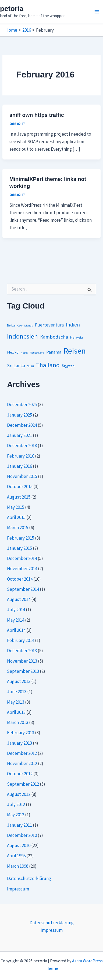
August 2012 (19, 794)
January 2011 (19, 825)
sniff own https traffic (37, 115)
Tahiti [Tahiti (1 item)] (31, 366)
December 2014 (22, 558)
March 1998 (18, 866)
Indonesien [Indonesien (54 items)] (22, 336)
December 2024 (22, 425)
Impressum (18, 889)
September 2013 (23, 671)
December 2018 (22, 446)
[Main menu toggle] (97, 12)
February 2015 (21, 538)
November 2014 (22, 569)
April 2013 (16, 712)
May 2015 (16, 507)
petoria (12, 9)
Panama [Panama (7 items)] (54, 352)
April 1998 (16, 856)
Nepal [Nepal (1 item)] (24, 353)
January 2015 (19, 548)
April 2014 (16, 630)
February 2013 (21, 733)
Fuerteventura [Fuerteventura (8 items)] (49, 325)
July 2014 (16, 610)
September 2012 (23, 784)
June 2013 (17, 692)
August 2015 (19, 497)
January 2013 (19, 743)
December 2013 (22, 651)
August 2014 (19, 599)
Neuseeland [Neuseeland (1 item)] (37, 353)
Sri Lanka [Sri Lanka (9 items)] (16, 366)
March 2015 (18, 528)
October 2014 (20, 579)
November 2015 (22, 476)
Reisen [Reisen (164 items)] (75, 351)
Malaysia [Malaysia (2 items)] (77, 337)
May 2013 (16, 702)
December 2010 (22, 835)
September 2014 (23, 589)
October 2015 (20, 487)
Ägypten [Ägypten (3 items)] (68, 366)
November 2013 (22, 661)
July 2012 (16, 804)
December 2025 (22, 404)
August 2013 (19, 681)
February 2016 (21, 456)
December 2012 (22, 753)
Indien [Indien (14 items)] (73, 325)
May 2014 (16, 620)
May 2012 (16, 815)
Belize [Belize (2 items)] (11, 325)
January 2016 (19, 466)
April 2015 (16, 517)
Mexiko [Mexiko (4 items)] (13, 352)
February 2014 (21, 640)
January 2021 (19, 435)
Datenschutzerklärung (29, 878)
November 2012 (22, 763)
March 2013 (18, 722)
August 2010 (19, 845)
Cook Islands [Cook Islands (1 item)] (25, 326)
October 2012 (20, 774)
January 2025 (19, 415)
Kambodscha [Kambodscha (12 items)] (54, 337)
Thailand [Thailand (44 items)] (48, 365)
